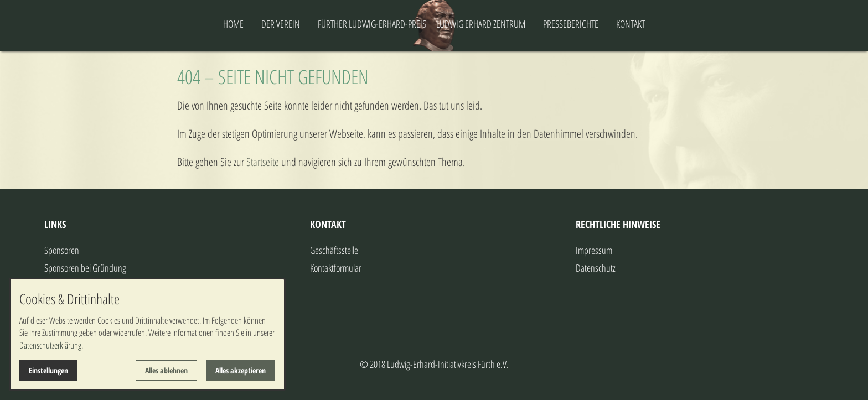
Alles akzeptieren (241, 370)
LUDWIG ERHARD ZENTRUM (525, 24)
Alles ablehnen (166, 370)
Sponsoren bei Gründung (85, 268)
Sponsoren (62, 250)
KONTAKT (674, 24)
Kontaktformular (336, 268)
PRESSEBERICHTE (614, 24)
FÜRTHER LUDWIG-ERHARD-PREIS (328, 24)
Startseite (263, 162)
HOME (190, 24)
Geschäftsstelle (334, 250)
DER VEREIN (237, 24)
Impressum (594, 250)
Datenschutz (596, 268)
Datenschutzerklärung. (51, 345)
